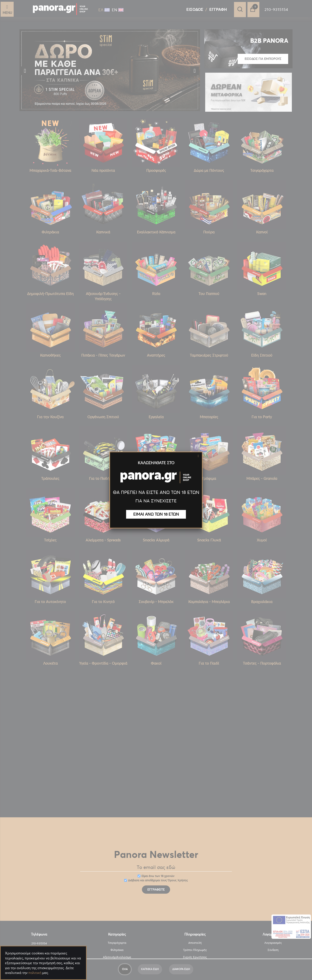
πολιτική (35, 973)
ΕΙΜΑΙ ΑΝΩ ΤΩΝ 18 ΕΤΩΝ (156, 514)
